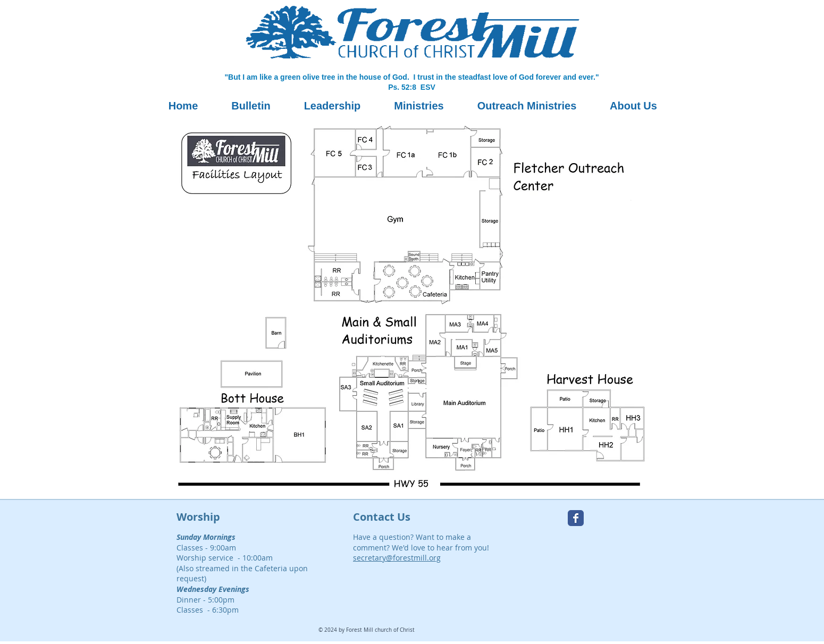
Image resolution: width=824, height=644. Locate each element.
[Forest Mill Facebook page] (576, 518)
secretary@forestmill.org (397, 558)
